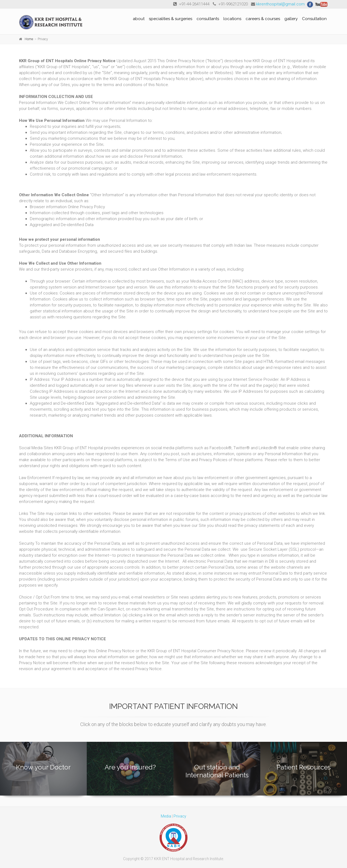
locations (232, 19)
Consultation (314, 19)
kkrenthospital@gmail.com (280, 4)
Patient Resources (304, 767)
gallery (291, 19)
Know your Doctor (43, 767)
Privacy (180, 816)
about (139, 19)
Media (166, 816)
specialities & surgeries (171, 19)
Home (29, 39)
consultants (208, 19)
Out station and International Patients (217, 771)
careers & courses (263, 19)
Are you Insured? (130, 767)
